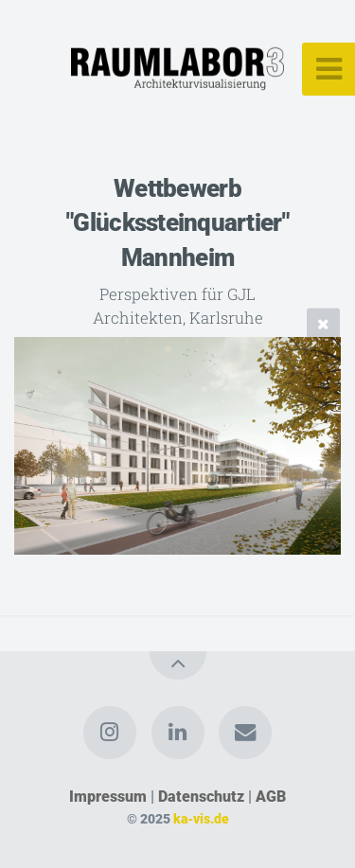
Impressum (108, 797)
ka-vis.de (201, 819)
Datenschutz (201, 797)
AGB (271, 797)
